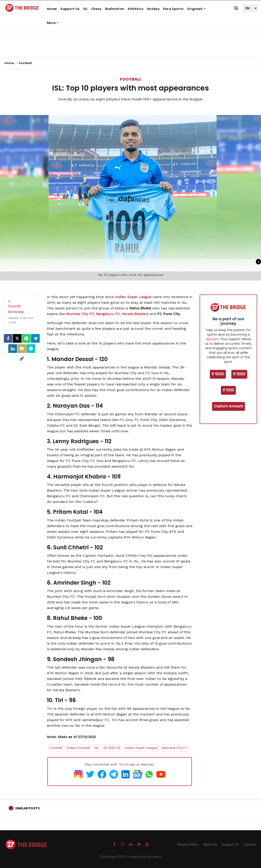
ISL (85, 9)
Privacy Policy (188, 844)
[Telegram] (35, 338)
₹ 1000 (228, 390)
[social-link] (22, 359)
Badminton (115, 9)
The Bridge (127, 764)
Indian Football (78, 748)
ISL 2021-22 (112, 748)
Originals (196, 9)
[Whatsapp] (26, 338)
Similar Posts (27, 808)
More (53, 23)
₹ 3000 (239, 374)
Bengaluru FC (108, 314)
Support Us (70, 9)
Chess (96, 9)
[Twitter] (17, 338)
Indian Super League (133, 297)
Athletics (135, 9)
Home (52, 9)
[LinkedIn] (13, 349)
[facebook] (8, 338)
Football (131, 79)
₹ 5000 (218, 374)
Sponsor (212, 339)
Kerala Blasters (135, 314)
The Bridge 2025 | (113, 857)
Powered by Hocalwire (145, 857)
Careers (250, 844)
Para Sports (173, 9)
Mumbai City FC (80, 314)
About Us (210, 844)
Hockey (153, 9)
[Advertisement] (130, 43)
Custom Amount (228, 406)
